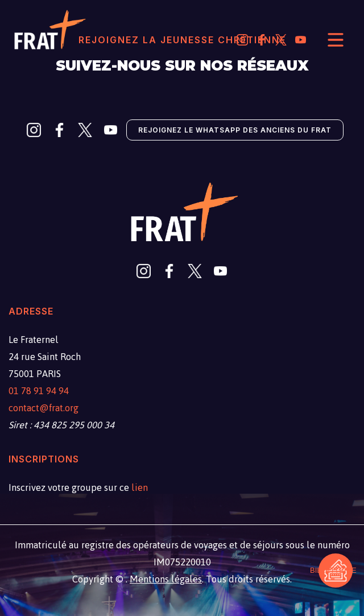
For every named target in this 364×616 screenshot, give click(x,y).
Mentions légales (166, 579)
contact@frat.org (44, 408)
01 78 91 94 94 (39, 391)
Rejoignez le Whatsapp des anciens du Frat (235, 130)
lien (140, 487)
